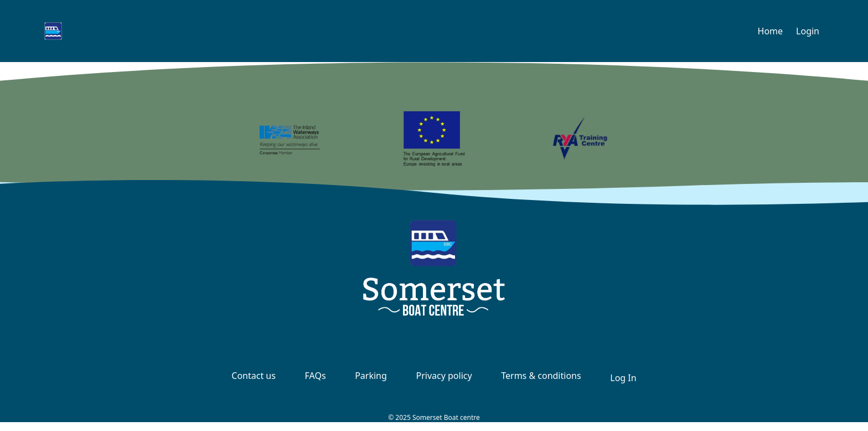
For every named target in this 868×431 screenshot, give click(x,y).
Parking (371, 376)
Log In (623, 378)
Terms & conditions (541, 376)
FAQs (316, 376)
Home (771, 31)
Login (808, 31)
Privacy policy (444, 376)
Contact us (254, 376)
